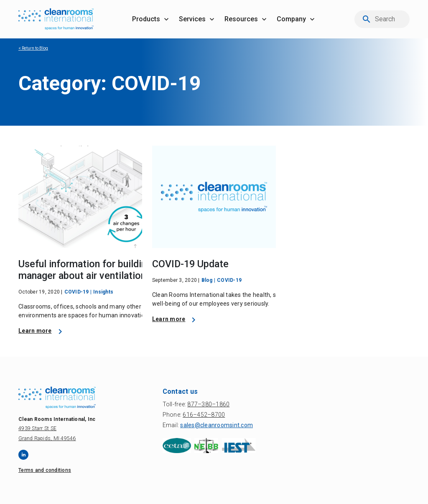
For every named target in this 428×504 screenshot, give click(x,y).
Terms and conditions (45, 470)
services (192, 19)
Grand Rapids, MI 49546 (47, 438)
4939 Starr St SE (37, 428)
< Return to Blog (33, 48)
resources (241, 19)
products (146, 19)
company (291, 19)
